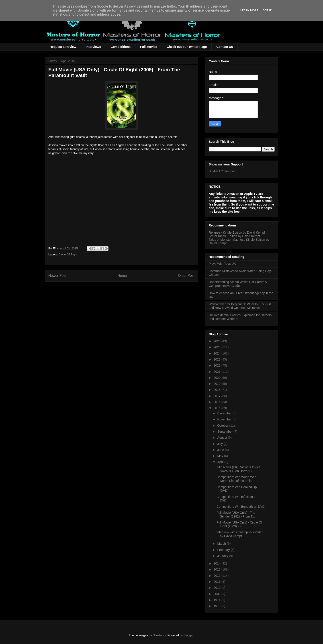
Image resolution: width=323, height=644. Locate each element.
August (222, 438)
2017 (218, 396)
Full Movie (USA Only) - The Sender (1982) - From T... (236, 515)
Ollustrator (159, 635)
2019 (218, 384)
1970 (218, 606)
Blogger (188, 635)
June (221, 450)
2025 (218, 347)
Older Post (186, 276)
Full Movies (149, 47)
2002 (218, 594)
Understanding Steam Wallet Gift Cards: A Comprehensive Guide (238, 284)
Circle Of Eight (68, 254)
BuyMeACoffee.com (223, 171)
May (221, 456)
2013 (218, 569)
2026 (218, 341)
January (223, 556)
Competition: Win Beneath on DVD (241, 507)
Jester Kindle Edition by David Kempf (234, 236)
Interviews (93, 47)
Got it (267, 10)
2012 (218, 576)
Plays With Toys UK (222, 264)
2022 (218, 365)
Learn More (249, 10)
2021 (218, 372)
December (225, 413)
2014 (218, 563)
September (225, 432)
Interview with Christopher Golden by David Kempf (240, 534)
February (224, 550)
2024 (218, 353)
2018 (218, 390)
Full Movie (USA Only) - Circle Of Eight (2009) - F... (239, 524)
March (222, 544)
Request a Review (63, 47)
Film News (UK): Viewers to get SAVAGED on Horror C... (238, 469)
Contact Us (225, 47)
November (225, 419)
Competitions (121, 47)
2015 (218, 408)
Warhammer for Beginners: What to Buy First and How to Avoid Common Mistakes (240, 306)
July (220, 444)
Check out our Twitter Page (187, 47)
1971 (218, 600)
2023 (218, 359)
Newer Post (57, 276)
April (221, 462)
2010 (218, 588)
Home (122, 276)
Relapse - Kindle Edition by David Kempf (237, 232)
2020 (218, 378)
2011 (218, 582)
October (223, 426)
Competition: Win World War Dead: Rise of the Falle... (236, 479)
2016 (218, 402)
